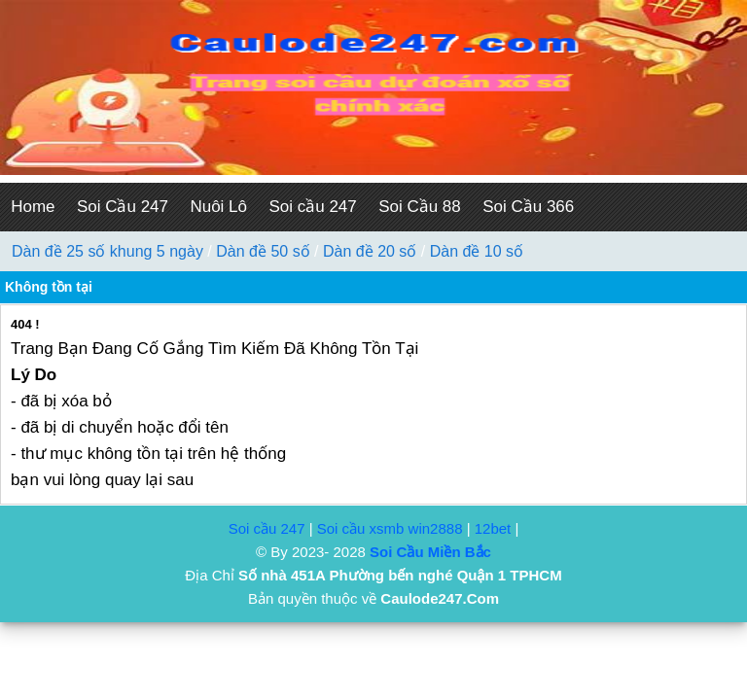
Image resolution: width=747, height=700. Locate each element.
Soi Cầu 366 (528, 207)
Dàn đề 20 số (370, 251)
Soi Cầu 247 (123, 207)
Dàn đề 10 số (477, 251)
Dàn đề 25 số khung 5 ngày (107, 251)
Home (33, 207)
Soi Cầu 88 (420, 207)
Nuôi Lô (218, 207)
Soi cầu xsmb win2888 (390, 528)
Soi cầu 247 (312, 207)
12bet (493, 528)
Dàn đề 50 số (263, 251)
